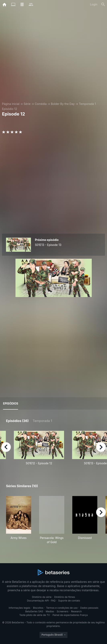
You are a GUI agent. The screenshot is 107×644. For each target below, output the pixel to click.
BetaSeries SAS (34, 611)
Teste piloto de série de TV (35, 615)
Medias (50, 611)
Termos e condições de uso (62, 608)
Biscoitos (38, 608)
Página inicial (11, 104)
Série (27, 104)
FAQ (53, 601)
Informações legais (19, 608)
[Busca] (103, 4)
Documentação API (38, 601)
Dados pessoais (89, 608)
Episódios (11, 403)
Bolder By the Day (63, 104)
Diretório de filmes (65, 597)
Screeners (63, 611)
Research (76, 611)
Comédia (41, 104)
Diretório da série (42, 597)
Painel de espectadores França (70, 615)
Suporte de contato (69, 601)
